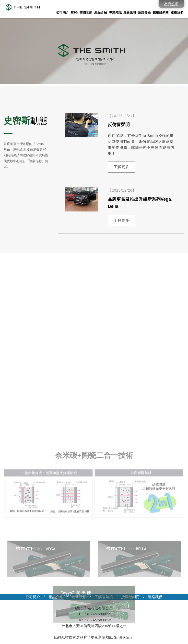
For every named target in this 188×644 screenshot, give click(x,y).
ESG (74, 12)
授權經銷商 (161, 12)
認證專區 (144, 12)
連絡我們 (177, 12)
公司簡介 (63, 12)
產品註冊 (171, 4)
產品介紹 (101, 12)
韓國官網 (86, 12)
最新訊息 (130, 12)
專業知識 (115, 12)
